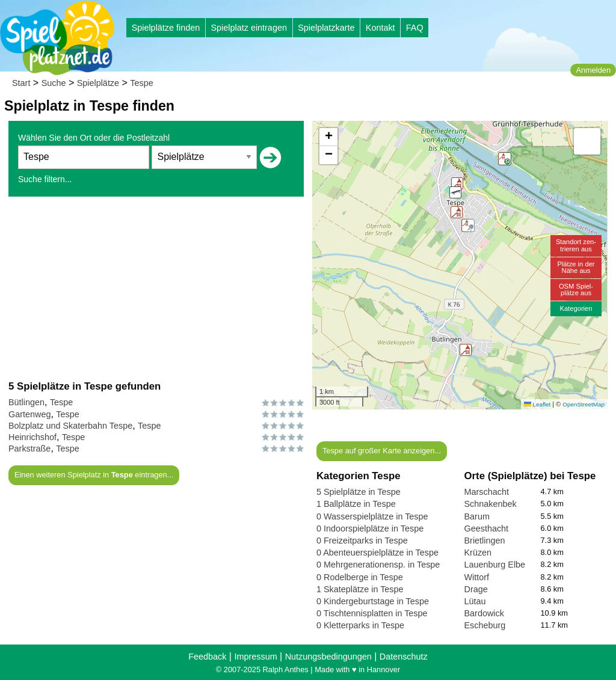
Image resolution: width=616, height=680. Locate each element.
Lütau (475, 601)
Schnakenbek (491, 504)
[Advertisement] (156, 288)
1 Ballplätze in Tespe (356, 504)
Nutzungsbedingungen (328, 657)
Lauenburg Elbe (495, 565)
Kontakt (380, 28)
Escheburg (485, 625)
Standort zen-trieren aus (576, 245)
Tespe (141, 83)
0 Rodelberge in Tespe (360, 577)
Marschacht (487, 492)
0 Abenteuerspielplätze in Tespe (377, 553)
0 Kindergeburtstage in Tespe (373, 601)
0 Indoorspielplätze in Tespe (370, 528)
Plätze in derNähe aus (576, 267)
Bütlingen (26, 402)
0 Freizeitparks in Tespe (362, 541)
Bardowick (484, 613)
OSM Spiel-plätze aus (576, 289)
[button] (457, 212)
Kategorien (576, 308)
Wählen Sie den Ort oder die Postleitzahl (94, 138)
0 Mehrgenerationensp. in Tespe (378, 565)
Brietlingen (485, 541)
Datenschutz (404, 657)
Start (21, 83)
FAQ (415, 28)
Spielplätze (98, 83)
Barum (477, 516)
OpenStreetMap (584, 404)
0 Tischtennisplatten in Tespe (372, 613)
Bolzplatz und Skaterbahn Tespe (70, 426)
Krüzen (478, 553)
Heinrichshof (32, 437)
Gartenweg (29, 414)
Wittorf (477, 577)
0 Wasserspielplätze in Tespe (372, 516)
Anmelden (593, 70)
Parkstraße (29, 449)
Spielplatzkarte (326, 28)
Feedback (207, 657)
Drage (476, 589)
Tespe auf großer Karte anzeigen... (382, 451)
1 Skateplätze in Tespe (360, 589)
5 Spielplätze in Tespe (359, 492)
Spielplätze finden (166, 28)
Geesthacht (487, 528)
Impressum (255, 657)
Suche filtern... (45, 179)
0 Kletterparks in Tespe (360, 625)
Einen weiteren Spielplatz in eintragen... (94, 475)
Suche (54, 83)
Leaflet (537, 404)
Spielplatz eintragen (248, 28)
